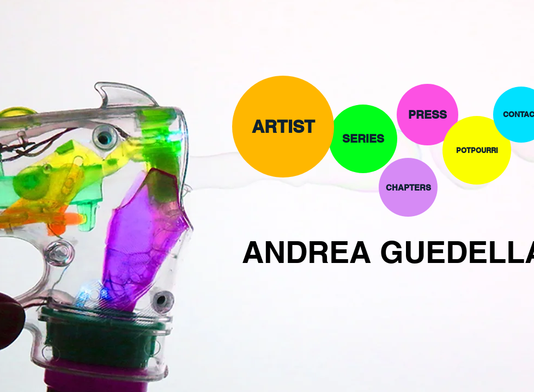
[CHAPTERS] (408, 187)
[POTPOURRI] (477, 150)
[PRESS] (427, 115)
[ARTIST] (283, 127)
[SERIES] (363, 139)
